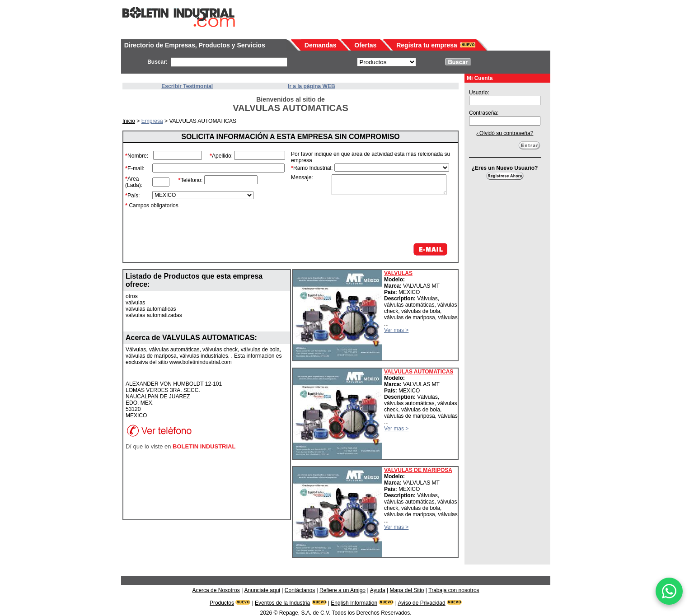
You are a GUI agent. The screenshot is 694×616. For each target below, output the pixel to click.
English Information (354, 603)
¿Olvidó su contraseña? (505, 133)
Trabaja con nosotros (454, 590)
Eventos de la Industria (282, 603)
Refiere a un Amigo (342, 590)
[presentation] (380, 219)
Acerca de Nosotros (216, 590)
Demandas (321, 45)
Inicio (129, 121)
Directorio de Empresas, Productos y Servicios (195, 45)
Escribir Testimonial (187, 86)
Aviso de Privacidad (422, 603)
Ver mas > (396, 330)
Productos (222, 603)
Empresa (152, 121)
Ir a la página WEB (312, 86)
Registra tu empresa (427, 45)
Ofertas (365, 45)
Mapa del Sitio (407, 590)
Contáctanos (300, 590)
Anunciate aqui (262, 590)
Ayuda (378, 590)
